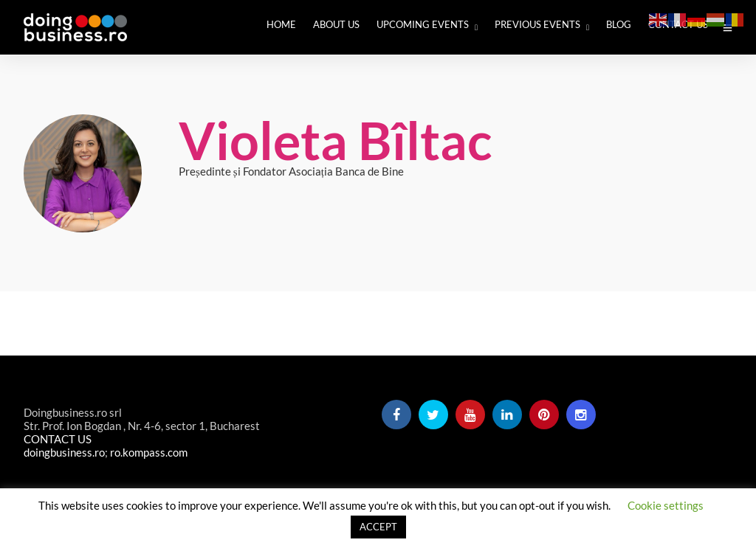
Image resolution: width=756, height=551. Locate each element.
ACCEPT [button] (378, 527)
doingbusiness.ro (64, 452)
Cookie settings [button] (666, 505)
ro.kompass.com (149, 452)
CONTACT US (58, 439)
